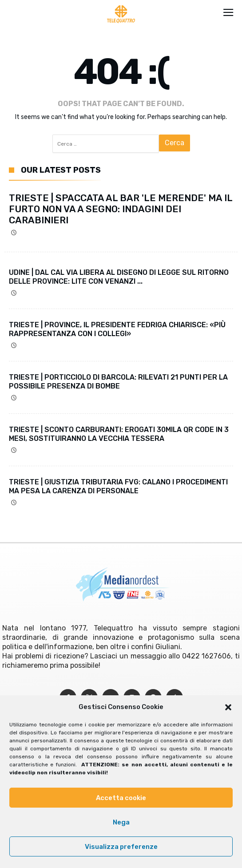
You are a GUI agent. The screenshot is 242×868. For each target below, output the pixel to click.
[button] (228, 707)
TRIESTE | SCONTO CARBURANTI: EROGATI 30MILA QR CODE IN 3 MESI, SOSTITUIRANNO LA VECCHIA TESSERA (119, 434)
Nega (121, 822)
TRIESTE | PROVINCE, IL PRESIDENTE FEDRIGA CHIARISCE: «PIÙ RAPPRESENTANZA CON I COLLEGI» (117, 329)
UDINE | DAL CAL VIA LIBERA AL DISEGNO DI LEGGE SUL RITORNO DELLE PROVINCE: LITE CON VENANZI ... (119, 277)
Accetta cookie (121, 798)
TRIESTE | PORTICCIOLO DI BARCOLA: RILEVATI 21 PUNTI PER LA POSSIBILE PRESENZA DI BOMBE (118, 382)
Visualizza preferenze (121, 847)
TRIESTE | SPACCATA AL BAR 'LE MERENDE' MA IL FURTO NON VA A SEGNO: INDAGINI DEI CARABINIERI (121, 209)
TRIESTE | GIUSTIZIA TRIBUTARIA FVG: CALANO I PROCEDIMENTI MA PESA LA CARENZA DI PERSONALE (118, 486)
